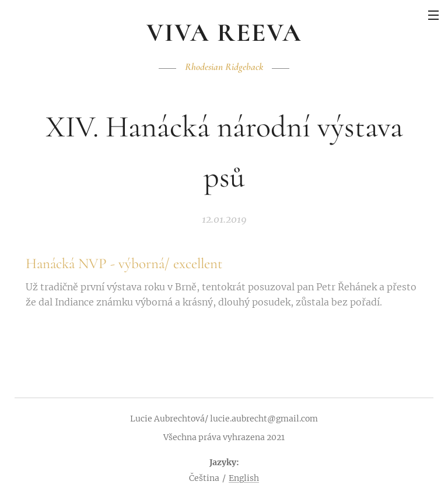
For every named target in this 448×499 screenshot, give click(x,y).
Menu (433, 15)
